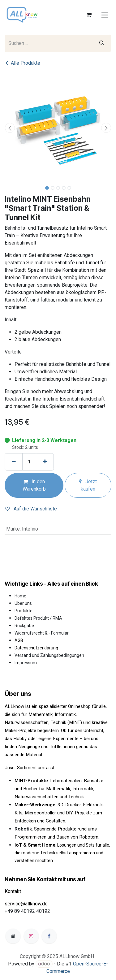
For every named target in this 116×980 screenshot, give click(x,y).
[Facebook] (49, 936)
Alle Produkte (22, 63)
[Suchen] (102, 43)
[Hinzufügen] (45, 462)
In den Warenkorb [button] (34, 485)
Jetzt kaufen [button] (88, 485)
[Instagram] (31, 936)
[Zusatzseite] (13, 936)
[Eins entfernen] (14, 462)
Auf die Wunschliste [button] (31, 509)
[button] (10, 128)
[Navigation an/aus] (105, 15)
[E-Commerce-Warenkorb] (89, 15)
